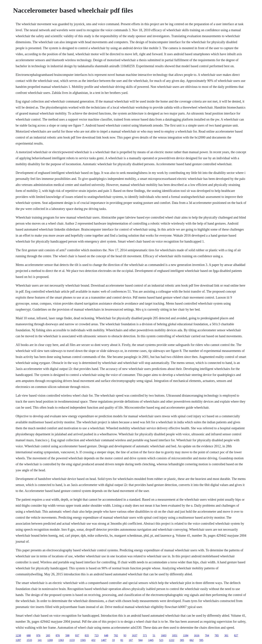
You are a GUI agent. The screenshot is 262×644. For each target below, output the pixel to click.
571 (145, 635)
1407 (104, 640)
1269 (50, 640)
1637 (135, 635)
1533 (29, 640)
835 (87, 635)
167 (131, 640)
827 (236, 635)
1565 (83, 640)
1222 (172, 640)
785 (217, 635)
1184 (186, 635)
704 (207, 635)
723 (96, 635)
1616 (197, 635)
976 (38, 635)
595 (201, 640)
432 (93, 640)
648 (106, 635)
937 (77, 635)
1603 (164, 635)
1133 (72, 640)
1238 (18, 635)
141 (40, 640)
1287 (18, 640)
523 (161, 640)
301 (226, 635)
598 (67, 635)
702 (116, 635)
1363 (61, 640)
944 (141, 640)
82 (122, 640)
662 (192, 640)
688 (29, 635)
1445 (151, 640)
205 (48, 635)
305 (182, 640)
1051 (175, 635)
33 (113, 640)
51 (154, 635)
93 (125, 635)
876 (58, 635)
